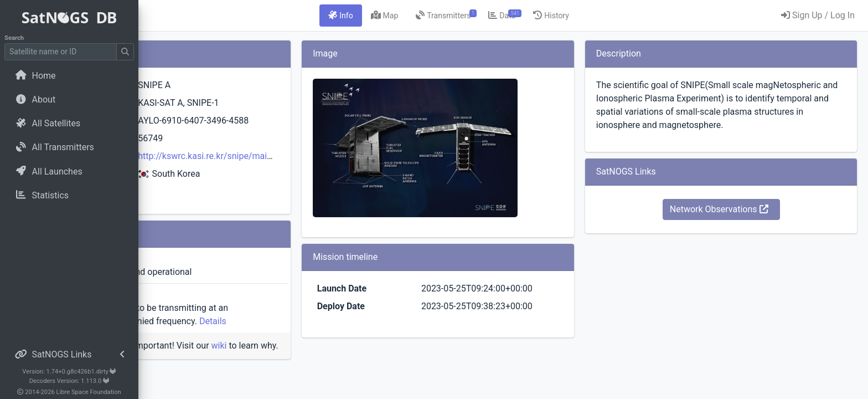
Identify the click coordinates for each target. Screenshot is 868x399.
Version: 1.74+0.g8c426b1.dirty (69, 372)
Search (14, 38)
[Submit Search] (125, 52)
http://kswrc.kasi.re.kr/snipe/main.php (330, 156)
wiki (354, 346)
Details (348, 321)
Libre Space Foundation (89, 392)
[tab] (408, 16)
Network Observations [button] (741, 222)
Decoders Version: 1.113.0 (69, 381)
